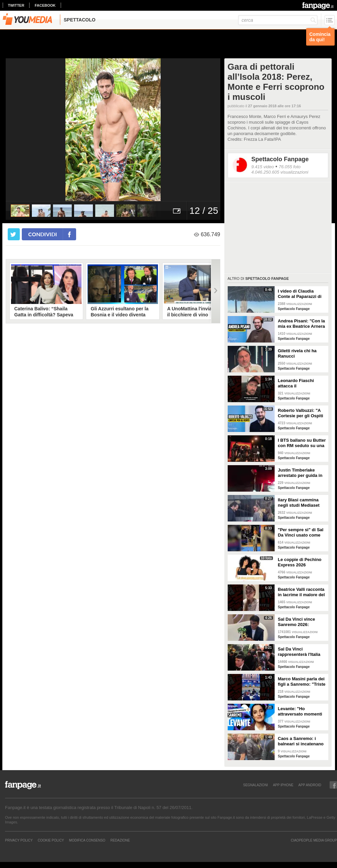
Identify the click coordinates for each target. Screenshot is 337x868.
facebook (45, 5)
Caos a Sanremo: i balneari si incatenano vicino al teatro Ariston (301, 741)
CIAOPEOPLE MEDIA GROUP (314, 840)
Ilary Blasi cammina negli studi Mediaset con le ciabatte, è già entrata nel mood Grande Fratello (299, 503)
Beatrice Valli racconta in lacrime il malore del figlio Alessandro (301, 592)
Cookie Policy (51, 840)
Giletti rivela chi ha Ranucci (297, 353)
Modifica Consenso (87, 840)
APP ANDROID (310, 785)
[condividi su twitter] (14, 234)
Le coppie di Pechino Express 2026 (300, 562)
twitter (16, 5)
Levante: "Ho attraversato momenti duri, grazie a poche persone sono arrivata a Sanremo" (301, 711)
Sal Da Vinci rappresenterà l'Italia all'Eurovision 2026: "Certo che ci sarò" (299, 652)
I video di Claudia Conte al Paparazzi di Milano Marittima (300, 294)
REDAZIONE (120, 840)
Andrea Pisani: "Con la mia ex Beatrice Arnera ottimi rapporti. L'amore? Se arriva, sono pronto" (302, 324)
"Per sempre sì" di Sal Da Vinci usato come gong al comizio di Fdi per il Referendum (301, 533)
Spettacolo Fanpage (280, 159)
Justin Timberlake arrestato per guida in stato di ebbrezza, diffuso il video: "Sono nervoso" (301, 473)
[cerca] (278, 20)
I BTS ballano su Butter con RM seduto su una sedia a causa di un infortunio (302, 443)
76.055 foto (290, 167)
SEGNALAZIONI (256, 785)
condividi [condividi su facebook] (43, 234)
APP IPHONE (283, 785)
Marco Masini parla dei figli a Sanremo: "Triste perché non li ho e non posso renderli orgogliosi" (302, 682)
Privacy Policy (19, 840)
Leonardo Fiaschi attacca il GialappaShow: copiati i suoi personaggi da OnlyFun (301, 383)
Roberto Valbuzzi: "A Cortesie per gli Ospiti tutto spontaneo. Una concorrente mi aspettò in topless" (302, 413)
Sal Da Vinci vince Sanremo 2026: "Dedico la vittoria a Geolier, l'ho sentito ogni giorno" (298, 622)
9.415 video (263, 167)
